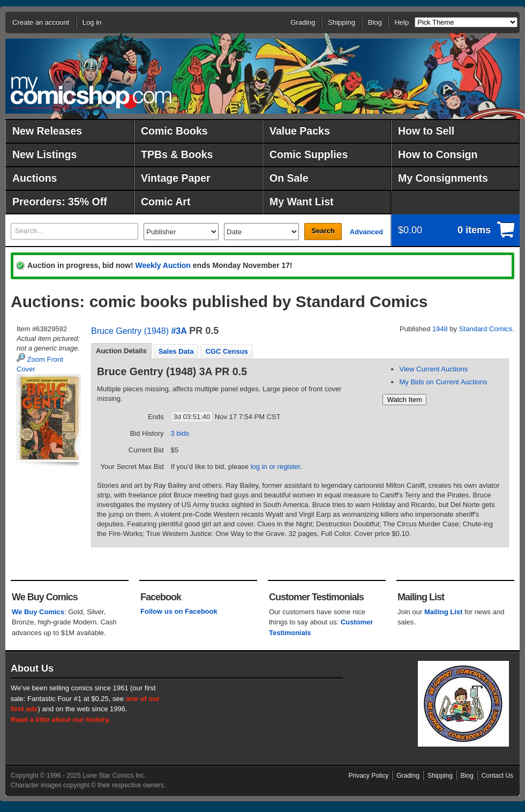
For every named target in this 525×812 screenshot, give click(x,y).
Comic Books (174, 131)
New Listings (44, 154)
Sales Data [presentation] (176, 351)
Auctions (35, 178)
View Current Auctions (433, 369)
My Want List (302, 202)
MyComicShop (91, 92)
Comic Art (166, 202)
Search (323, 231)
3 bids (180, 433)
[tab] (121, 351)
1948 (440, 329)
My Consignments (443, 178)
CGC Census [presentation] (226, 351)
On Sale (289, 178)
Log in (92, 22)
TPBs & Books (177, 154)
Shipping (342, 22)
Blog (375, 22)
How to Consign (438, 154)
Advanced (366, 232)
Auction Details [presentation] (121, 351)
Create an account (41, 22)
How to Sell (426, 131)
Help (402, 22)
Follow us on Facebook (179, 611)
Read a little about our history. (61, 720)
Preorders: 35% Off (60, 202)
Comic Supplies (309, 154)
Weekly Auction (163, 265)
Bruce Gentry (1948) (130, 331)
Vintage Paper (176, 178)
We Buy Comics (38, 612)
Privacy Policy (369, 776)
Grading (303, 22)
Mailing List (444, 612)
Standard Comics (486, 329)
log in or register (276, 467)
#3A (179, 331)
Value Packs (300, 131)
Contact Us (497, 776)
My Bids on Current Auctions (443, 382)
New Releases (47, 131)
